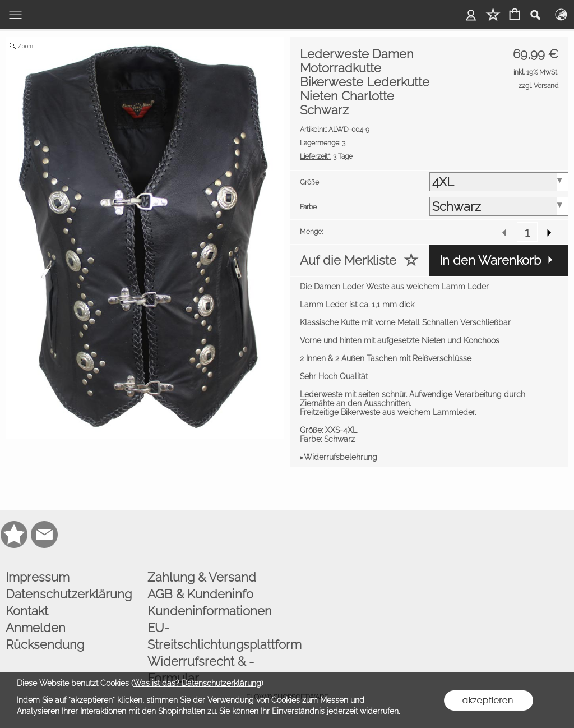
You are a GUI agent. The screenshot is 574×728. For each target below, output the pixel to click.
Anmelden (36, 628)
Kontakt (27, 611)
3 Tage (326, 156)
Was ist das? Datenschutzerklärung (197, 683)
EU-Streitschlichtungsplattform (216, 636)
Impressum (38, 577)
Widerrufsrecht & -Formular (201, 670)
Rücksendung (45, 644)
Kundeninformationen (210, 611)
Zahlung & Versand (202, 577)
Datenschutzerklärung (69, 594)
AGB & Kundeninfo (200, 594)
